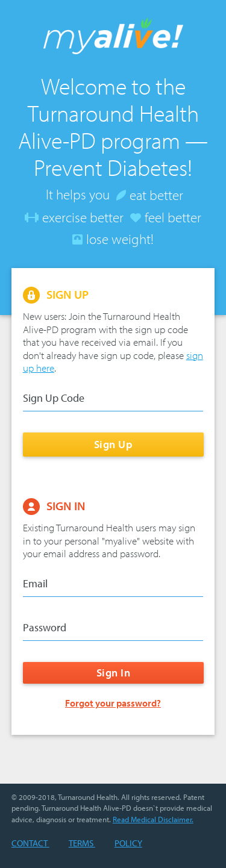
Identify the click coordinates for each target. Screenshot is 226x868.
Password (45, 628)
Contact (30, 843)
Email (35, 584)
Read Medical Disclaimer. (153, 819)
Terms (82, 843)
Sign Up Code (54, 398)
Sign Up (113, 444)
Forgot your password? (113, 703)
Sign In (113, 673)
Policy (128, 843)
